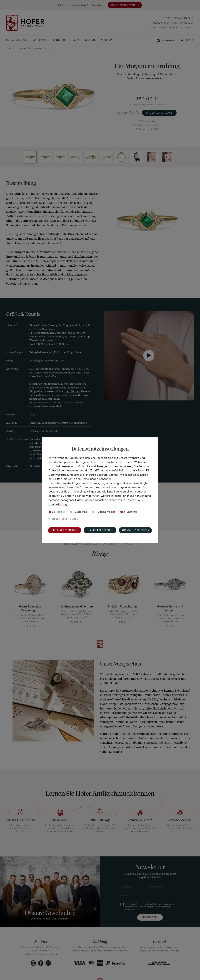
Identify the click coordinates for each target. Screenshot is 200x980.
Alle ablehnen (100, 530)
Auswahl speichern (135, 530)
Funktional (132, 512)
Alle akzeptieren (65, 530)
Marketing (81, 512)
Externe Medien (106, 512)
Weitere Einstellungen (63, 519)
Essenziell (60, 512)
